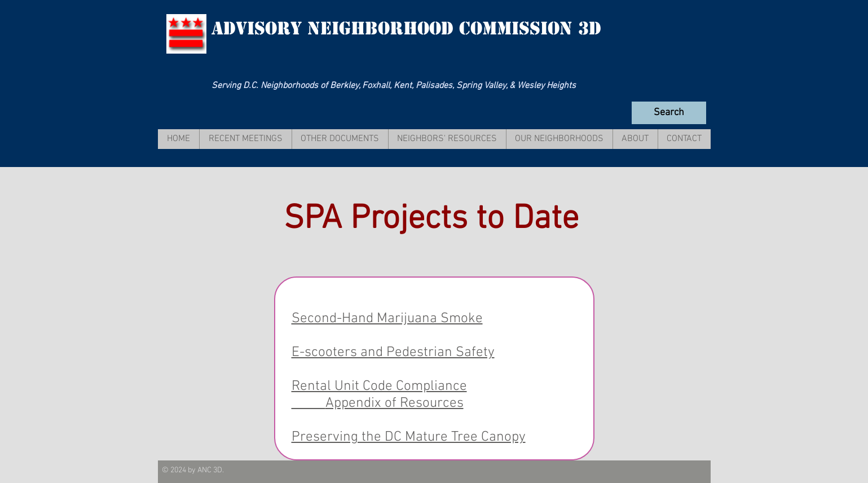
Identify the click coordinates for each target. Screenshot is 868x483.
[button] (245, 139)
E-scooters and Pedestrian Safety (393, 353)
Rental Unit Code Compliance (379, 387)
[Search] (669, 113)
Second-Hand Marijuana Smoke (387, 319)
